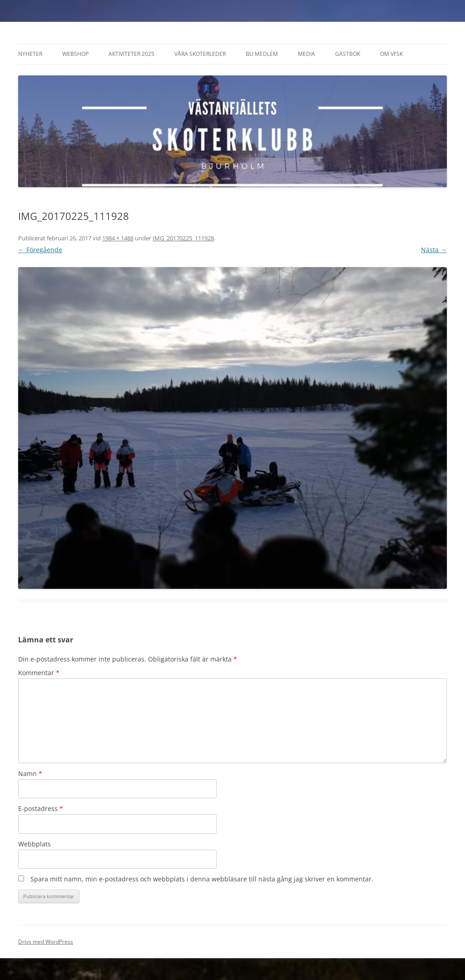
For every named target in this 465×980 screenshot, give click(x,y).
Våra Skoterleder (200, 54)
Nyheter (30, 54)
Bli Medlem (262, 54)
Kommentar (39, 673)
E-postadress (41, 808)
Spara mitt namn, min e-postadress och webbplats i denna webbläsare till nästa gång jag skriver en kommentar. (202, 879)
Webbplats (35, 844)
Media (307, 54)
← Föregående (40, 250)
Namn (30, 774)
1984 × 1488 (118, 238)
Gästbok (348, 54)
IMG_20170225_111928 (183, 238)
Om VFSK (391, 54)
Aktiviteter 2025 (131, 54)
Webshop (75, 54)
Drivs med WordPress (46, 942)
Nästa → (434, 250)
